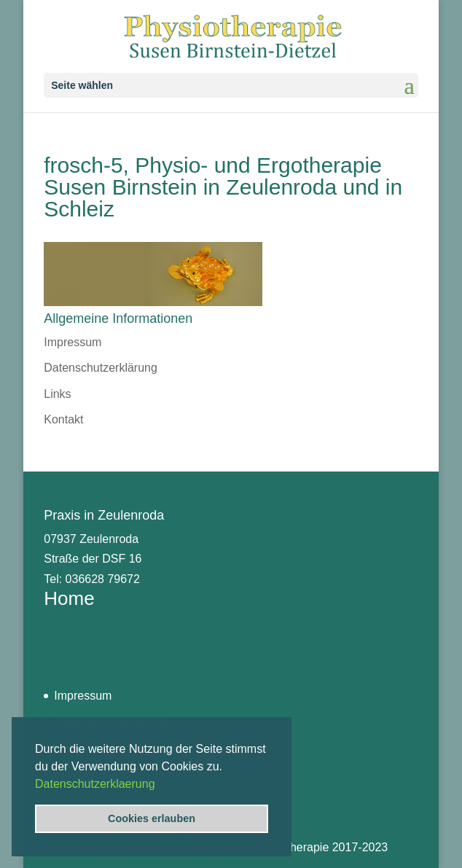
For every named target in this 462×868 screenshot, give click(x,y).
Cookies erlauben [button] (152, 818)
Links (57, 394)
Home (69, 598)
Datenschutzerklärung (101, 368)
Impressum (73, 342)
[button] (160, 785)
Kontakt (63, 419)
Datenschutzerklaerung (95, 784)
